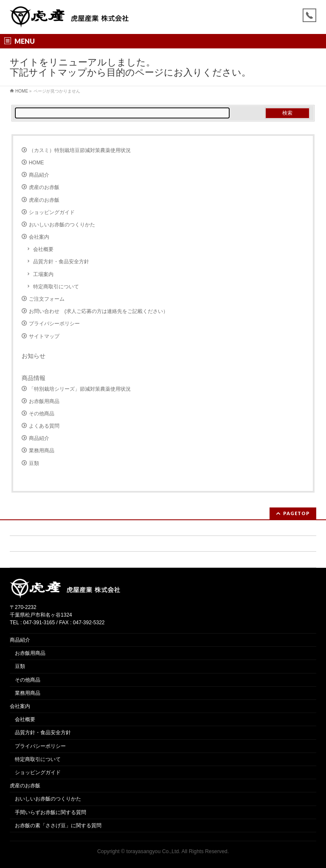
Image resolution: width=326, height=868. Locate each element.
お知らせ (34, 356)
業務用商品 (42, 451)
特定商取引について (56, 287)
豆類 (34, 463)
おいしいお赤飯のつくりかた (62, 225)
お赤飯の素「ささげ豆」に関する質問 (58, 826)
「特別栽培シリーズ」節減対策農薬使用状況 (80, 389)
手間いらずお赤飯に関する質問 (51, 812)
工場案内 (43, 274)
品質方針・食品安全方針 (61, 262)
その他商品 (42, 414)
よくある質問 (44, 426)
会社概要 (43, 249)
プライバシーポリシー (54, 324)
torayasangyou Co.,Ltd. (153, 851)
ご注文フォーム (47, 299)
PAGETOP (296, 513)
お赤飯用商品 (44, 401)
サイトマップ (44, 336)
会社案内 (39, 237)
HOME (37, 163)
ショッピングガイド (52, 212)
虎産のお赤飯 (44, 187)
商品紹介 (39, 175)
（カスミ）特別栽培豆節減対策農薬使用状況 (80, 150)
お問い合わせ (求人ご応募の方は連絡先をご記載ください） (98, 311)
